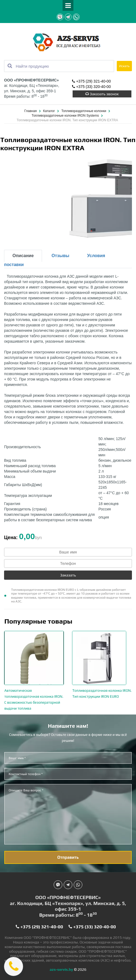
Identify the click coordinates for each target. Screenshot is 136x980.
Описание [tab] (23, 256)
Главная (31, 111)
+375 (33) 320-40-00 (91, 87)
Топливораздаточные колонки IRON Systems (66, 116)
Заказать (68, 575)
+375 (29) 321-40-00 (91, 81)
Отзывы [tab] (60, 256)
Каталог (49, 111)
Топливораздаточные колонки (84, 111)
